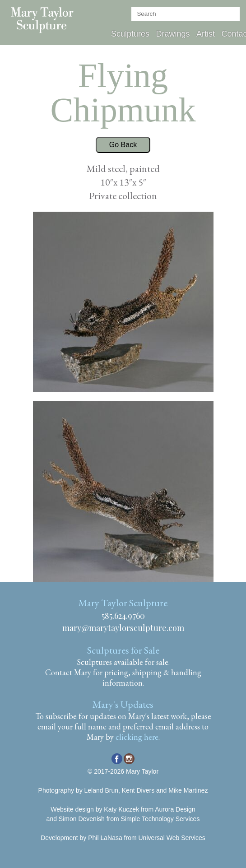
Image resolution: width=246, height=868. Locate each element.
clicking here (137, 737)
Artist (206, 34)
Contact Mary (68, 672)
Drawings (173, 34)
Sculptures (130, 34)
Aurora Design (175, 809)
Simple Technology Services (160, 819)
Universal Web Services (172, 838)
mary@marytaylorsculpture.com (123, 628)
